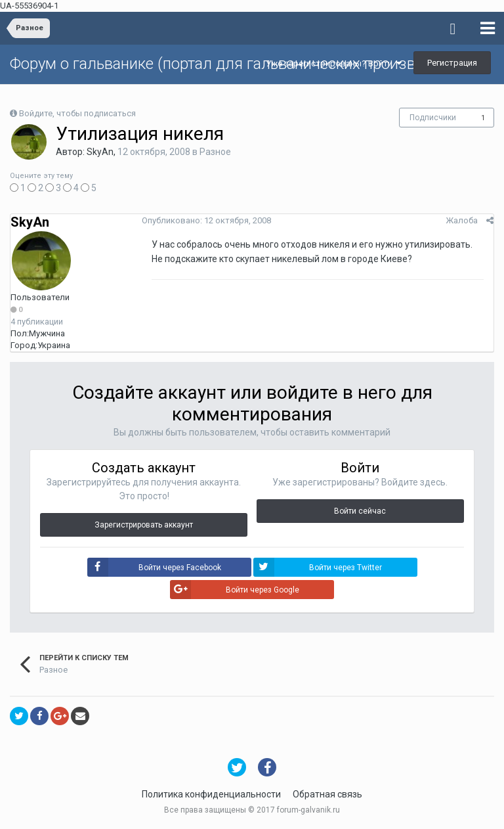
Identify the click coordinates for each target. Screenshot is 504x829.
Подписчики (433, 118)
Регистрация (452, 63)
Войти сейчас (360, 511)
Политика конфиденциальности (211, 794)
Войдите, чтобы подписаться (77, 113)
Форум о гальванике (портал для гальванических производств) (236, 64)
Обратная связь (327, 794)
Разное (215, 152)
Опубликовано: (206, 220)
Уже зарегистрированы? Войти (334, 63)
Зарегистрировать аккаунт (144, 525)
